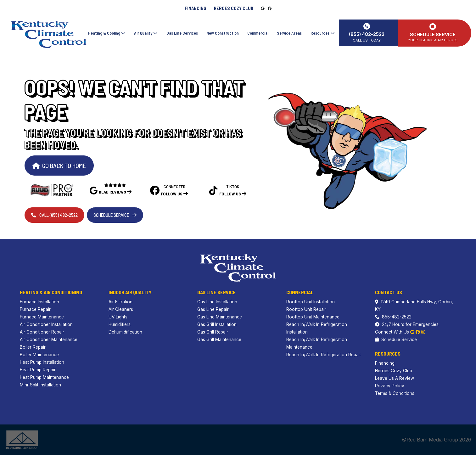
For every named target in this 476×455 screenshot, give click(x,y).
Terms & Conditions (395, 393)
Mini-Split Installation (40, 385)
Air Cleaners (121, 309)
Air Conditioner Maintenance (49, 340)
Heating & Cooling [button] (107, 33)
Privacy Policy (390, 386)
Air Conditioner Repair (42, 332)
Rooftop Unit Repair (306, 309)
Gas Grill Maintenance (219, 340)
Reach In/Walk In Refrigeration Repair (324, 355)
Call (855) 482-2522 (54, 215)
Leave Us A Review (395, 378)
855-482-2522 (393, 317)
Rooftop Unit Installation (311, 302)
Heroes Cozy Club (234, 8)
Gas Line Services (182, 33)
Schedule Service (115, 215)
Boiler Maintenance (39, 355)
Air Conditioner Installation (46, 324)
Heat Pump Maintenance (44, 377)
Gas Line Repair (213, 309)
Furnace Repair (35, 309)
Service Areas (289, 33)
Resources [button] (323, 33)
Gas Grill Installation (217, 324)
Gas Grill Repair (213, 332)
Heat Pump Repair (38, 370)
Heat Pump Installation (42, 362)
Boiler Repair (33, 347)
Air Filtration (120, 302)
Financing (196, 8)
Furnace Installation (39, 302)
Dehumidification (125, 332)
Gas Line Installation (217, 302)
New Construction (223, 33)
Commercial (258, 33)
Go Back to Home (59, 166)
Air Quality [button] (146, 33)
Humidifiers (120, 324)
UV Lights (118, 317)
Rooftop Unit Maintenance (313, 317)
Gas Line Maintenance (220, 317)
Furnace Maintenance (42, 317)
